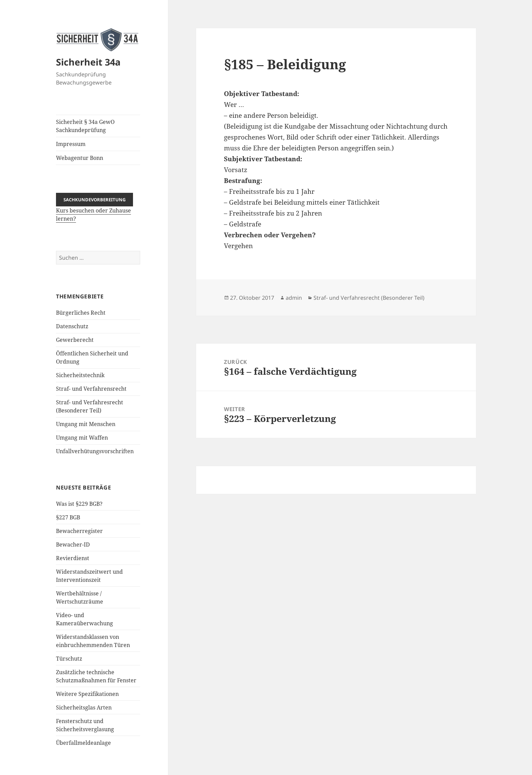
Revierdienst (73, 558)
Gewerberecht (75, 340)
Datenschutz (72, 326)
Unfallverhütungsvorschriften (95, 451)
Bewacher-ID (73, 545)
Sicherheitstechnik (80, 375)
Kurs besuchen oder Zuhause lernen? (94, 209)
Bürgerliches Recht (81, 313)
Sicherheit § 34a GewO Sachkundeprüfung (85, 126)
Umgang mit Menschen (86, 424)
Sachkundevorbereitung (94, 200)
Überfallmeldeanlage (83, 743)
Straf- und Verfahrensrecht (91, 389)
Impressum (71, 144)
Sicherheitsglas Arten (84, 707)
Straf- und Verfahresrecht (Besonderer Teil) (369, 298)
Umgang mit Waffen (82, 438)
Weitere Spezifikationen (87, 694)
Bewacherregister (79, 531)
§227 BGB (68, 517)
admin (294, 298)
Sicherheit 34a (88, 62)
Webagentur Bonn (80, 158)
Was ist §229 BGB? (79, 504)
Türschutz (69, 659)
